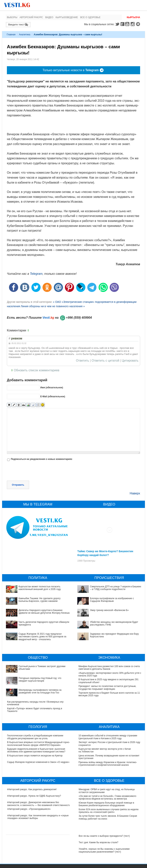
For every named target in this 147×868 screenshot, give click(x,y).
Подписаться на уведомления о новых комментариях (41, 459)
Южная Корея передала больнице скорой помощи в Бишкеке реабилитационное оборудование (106, 804)
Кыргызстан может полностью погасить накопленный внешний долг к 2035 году (40, 588)
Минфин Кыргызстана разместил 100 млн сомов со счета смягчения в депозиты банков (109, 668)
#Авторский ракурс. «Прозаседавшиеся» (29, 809)
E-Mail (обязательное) (53, 397)
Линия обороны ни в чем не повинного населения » (53, 306)
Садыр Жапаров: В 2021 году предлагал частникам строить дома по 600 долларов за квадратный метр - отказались (42, 637)
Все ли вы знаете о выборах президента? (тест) (104, 836)
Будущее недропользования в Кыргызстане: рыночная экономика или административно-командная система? (36, 750)
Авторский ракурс (31, 17)
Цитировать (130, 361)
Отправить (18, 485)
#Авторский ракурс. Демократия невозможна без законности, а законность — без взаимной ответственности (39, 804)
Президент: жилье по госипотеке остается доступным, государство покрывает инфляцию (107, 687)
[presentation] (36, 471)
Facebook (122, 24)
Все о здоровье (90, 17)
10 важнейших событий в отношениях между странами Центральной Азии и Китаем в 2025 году (108, 737)
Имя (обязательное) (52, 388)
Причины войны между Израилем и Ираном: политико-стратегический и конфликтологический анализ (108, 764)
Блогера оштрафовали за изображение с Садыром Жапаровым (112, 600)
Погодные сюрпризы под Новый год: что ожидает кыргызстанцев (40, 679)
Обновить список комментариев (37, 370)
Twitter (117, 24)
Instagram (133, 24)
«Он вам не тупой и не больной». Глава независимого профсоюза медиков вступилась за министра (107, 797)
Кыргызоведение (67, 17)
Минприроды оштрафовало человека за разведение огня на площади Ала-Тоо (40, 691)
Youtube (128, 24)
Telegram (139, 24)
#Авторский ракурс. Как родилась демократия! (32, 789)
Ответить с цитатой (105, 361)
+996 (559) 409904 (79, 318)
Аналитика (25, 35)
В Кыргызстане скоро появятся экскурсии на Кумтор (35, 756)
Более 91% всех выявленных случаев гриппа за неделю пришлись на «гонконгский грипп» (109, 811)
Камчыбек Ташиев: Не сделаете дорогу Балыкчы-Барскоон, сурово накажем (40, 600)
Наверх (135, 493)
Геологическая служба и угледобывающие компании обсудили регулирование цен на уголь (35, 737)
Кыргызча (133, 17)
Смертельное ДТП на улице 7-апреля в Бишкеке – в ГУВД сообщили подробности (116, 588)
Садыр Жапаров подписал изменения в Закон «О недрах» (38, 762)
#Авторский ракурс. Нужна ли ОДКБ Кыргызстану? (34, 796)
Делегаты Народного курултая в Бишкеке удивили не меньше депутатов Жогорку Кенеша (44, 612)
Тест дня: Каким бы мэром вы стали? (98, 842)
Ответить (82, 361)
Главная (11, 35)
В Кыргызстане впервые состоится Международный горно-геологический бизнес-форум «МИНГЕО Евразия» (38, 744)
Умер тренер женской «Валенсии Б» (109, 610)
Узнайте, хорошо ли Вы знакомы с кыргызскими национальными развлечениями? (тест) (104, 850)
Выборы (12, 17)
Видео (49, 17)
